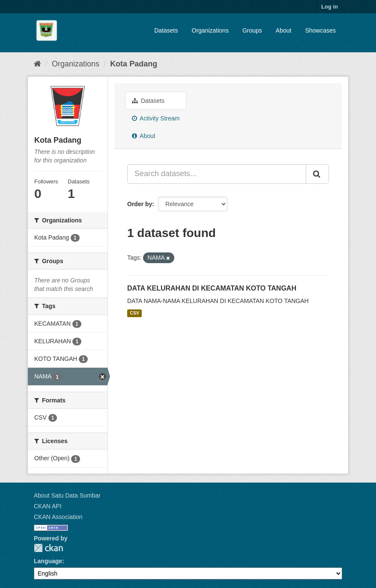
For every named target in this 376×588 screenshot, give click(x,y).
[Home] (37, 64)
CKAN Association (58, 517)
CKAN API (48, 506)
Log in (330, 7)
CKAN (48, 548)
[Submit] (317, 174)
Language (48, 561)
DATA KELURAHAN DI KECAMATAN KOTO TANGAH (212, 288)
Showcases (320, 30)
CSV (134, 313)
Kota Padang (134, 64)
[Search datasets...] (217, 174)
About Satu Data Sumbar (67, 495)
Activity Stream (156, 118)
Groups (252, 30)
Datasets (166, 30)
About (284, 30)
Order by (140, 204)
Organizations (210, 30)
